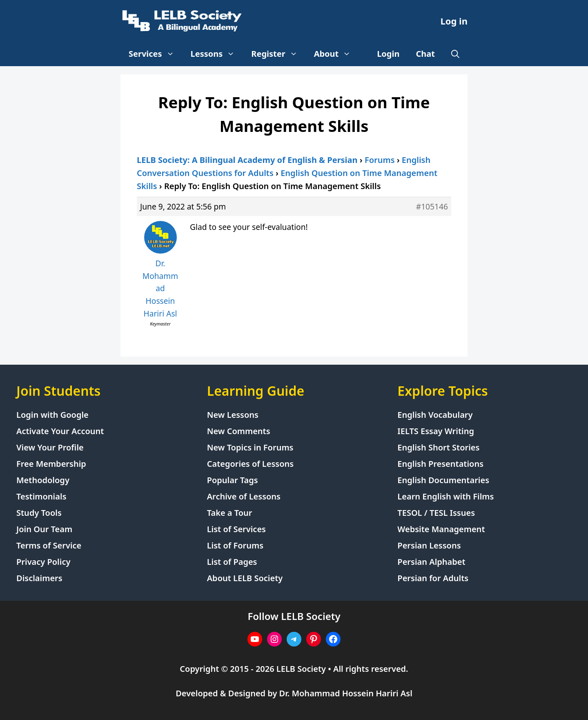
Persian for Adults (433, 578)
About (337, 54)
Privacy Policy (43, 562)
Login (388, 54)
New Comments (239, 431)
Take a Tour (230, 513)
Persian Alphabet (431, 562)
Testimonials (41, 496)
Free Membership (51, 464)
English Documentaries (443, 480)
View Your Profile (50, 447)
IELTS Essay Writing (436, 431)
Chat (426, 54)
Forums (380, 160)
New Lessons (233, 415)
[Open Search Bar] (455, 54)
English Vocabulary (435, 415)
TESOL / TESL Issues (436, 513)
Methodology (43, 480)
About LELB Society (245, 578)
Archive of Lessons (244, 496)
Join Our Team (44, 529)
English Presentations (440, 464)
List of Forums (235, 545)
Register (278, 54)
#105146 (432, 206)
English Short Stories (438, 447)
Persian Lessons (429, 545)
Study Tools (39, 513)
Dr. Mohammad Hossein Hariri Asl (346, 693)
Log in (454, 21)
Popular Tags (233, 480)
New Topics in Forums (250, 447)
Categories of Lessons (251, 464)
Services (156, 54)
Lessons (217, 54)
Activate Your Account (60, 431)
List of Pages (232, 562)
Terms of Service (49, 545)
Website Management (441, 529)
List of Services (236, 529)
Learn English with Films (445, 496)
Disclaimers (39, 578)
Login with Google (52, 415)
